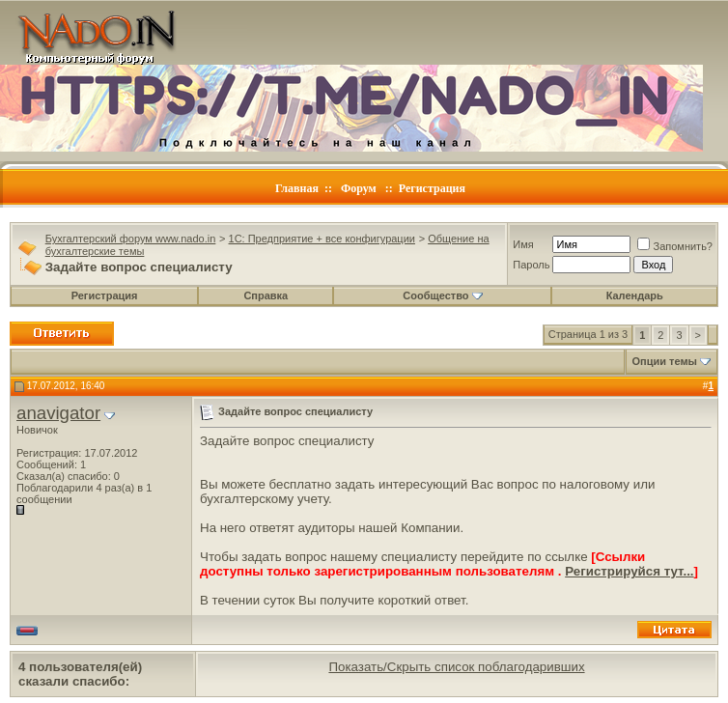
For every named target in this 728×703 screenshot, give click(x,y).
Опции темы (665, 361)
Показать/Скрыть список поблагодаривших (456, 667)
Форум (359, 188)
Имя (523, 244)
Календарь (635, 295)
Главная (297, 188)
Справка (266, 295)
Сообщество (442, 295)
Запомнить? (675, 246)
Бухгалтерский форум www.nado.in (131, 239)
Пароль (531, 265)
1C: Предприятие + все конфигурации (322, 239)
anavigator (58, 413)
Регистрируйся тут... (629, 571)
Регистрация (432, 188)
